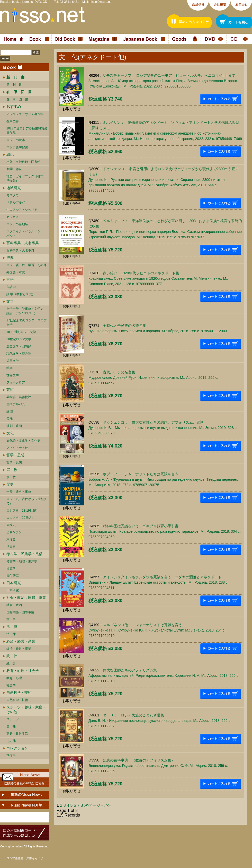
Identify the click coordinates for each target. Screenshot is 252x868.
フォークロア (16, 382)
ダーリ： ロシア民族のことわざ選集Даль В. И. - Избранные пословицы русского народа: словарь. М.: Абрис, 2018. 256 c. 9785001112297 (160, 721)
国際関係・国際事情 (20, 612)
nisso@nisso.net (101, 2)
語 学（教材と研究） (21, 294)
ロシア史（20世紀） (20, 518)
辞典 (10, 258)
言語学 (11, 287)
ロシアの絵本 (16, 140)
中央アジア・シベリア (22, 210)
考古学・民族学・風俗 (24, 554)
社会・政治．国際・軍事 (26, 598)
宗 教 (12, 470)
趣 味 (11, 726)
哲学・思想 (15, 455)
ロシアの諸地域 (17, 224)
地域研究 (14, 188)
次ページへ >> (97, 805)
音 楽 (10, 419)
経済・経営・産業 (21, 641)
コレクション (17, 748)
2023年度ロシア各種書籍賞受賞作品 (27, 131)
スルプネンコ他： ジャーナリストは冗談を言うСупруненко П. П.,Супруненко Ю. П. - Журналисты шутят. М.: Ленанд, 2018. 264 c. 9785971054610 (157, 630)
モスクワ (13, 195)
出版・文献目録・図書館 (23, 162)
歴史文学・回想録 (19, 346)
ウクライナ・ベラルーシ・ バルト (25, 234)
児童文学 (13, 361)
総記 (10, 154)
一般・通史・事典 (19, 492)
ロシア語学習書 (17, 147)
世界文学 (13, 375)
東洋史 (11, 539)
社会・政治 (14, 605)
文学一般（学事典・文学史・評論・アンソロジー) (26, 311)
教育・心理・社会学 (23, 671)
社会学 (11, 685)
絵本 (10, 368)
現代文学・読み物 (19, 354)
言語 (10, 279)
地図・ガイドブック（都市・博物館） (26, 178)
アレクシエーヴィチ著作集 (25, 114)
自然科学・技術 (19, 692)
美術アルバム (16, 404)
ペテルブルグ (16, 203)
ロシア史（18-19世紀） (23, 511)
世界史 (11, 547)
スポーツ (13, 719)
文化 (10, 433)
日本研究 (14, 583)
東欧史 (11, 525)
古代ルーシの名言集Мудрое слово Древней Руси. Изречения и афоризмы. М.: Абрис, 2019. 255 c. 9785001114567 (153, 378)
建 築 (10, 411)
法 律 (12, 627)
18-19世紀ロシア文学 (21, 332)
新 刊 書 (14, 85)
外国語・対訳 (16, 272)
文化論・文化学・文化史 (23, 441)
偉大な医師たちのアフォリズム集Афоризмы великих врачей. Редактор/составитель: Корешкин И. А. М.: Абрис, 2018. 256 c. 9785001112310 (164, 676)
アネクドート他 (17, 448)
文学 (10, 301)
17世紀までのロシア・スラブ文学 (27, 323)
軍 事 (11, 619)
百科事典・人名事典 (23, 243)
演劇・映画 (14, 426)
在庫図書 (13, 121)
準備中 (11, 756)
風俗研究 (13, 576)
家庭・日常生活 (17, 734)
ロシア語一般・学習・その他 (26, 265)
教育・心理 (14, 678)
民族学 (11, 568)
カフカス (13, 217)
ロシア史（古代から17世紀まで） (27, 501)
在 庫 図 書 (17, 99)
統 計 (12, 656)
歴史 (10, 484)
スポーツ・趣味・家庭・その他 (26, 709)
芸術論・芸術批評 (19, 397)
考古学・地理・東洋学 (22, 561)
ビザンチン (14, 532)
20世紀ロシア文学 (19, 339)
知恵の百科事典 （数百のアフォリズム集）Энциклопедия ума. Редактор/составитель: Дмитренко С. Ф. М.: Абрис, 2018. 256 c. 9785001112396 (158, 766)
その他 (11, 741)
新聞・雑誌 (14, 169)
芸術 (10, 390)
